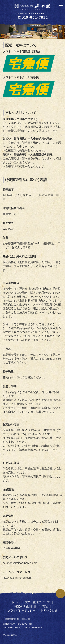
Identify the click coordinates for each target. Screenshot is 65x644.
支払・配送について (37, 602)
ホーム (15, 602)
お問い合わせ (49, 610)
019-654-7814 (14, 627)
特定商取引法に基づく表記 (31, 606)
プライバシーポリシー (21, 610)
